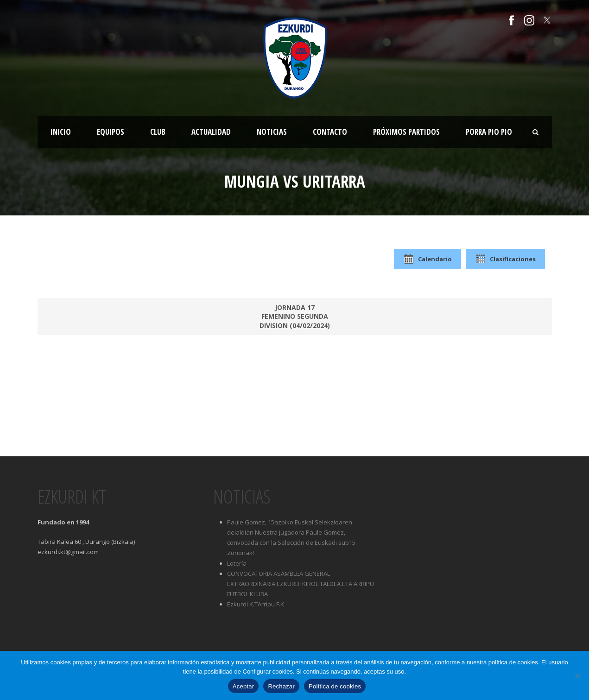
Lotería (237, 563)
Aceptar (244, 686)
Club (158, 132)
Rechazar (281, 686)
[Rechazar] (577, 675)
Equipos (111, 132)
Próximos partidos (406, 132)
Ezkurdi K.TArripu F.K (256, 604)
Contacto (330, 132)
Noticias (272, 132)
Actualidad (211, 132)
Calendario (427, 259)
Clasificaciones (505, 259)
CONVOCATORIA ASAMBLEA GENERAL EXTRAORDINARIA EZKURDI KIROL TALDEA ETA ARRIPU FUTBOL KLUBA (301, 584)
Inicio (61, 132)
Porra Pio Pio (489, 132)
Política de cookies (335, 686)
